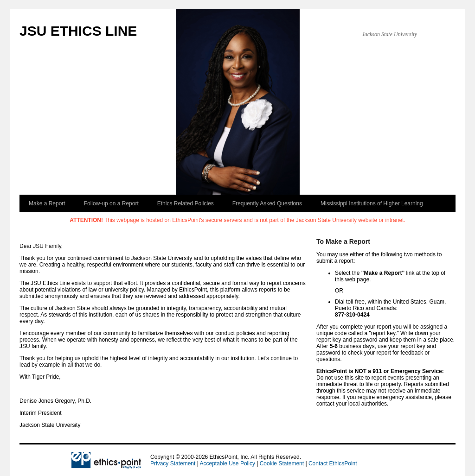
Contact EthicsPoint (333, 463)
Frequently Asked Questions (267, 203)
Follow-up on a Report (111, 203)
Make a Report (47, 203)
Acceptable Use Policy (228, 463)
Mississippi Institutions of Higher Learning (372, 203)
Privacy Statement (173, 463)
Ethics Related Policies (186, 203)
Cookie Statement (282, 463)
